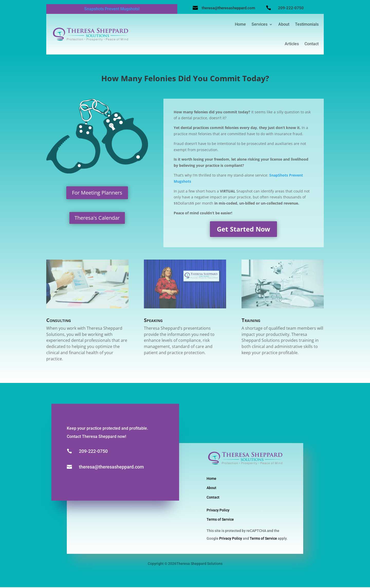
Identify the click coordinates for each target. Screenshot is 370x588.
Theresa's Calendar (97, 219)
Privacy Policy (218, 511)
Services (260, 24)
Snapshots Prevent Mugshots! (112, 9)
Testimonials (307, 24)
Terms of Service (220, 520)
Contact (312, 44)
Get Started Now (243, 230)
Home (240, 24)
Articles (292, 44)
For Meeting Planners (97, 193)
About (284, 24)
